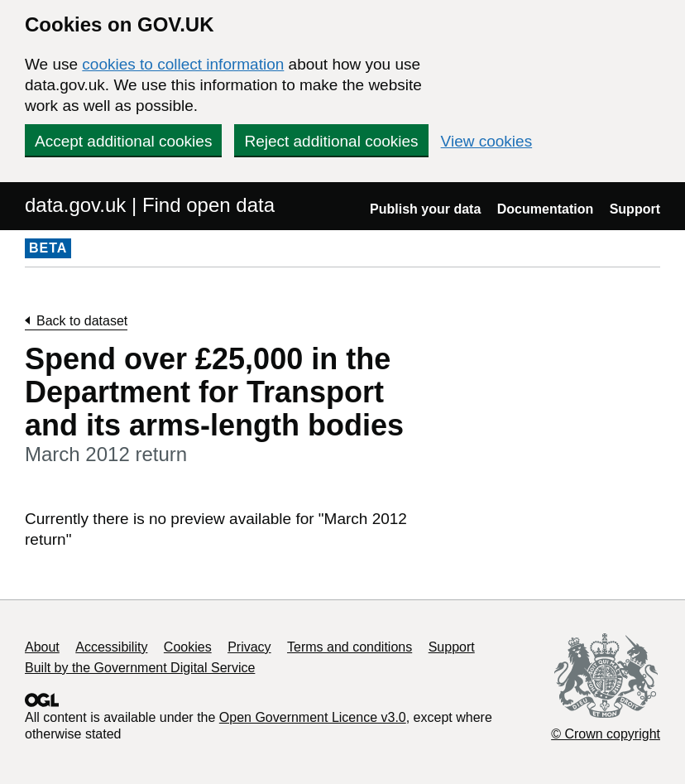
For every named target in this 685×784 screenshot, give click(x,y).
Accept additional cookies (123, 141)
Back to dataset (82, 321)
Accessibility (111, 647)
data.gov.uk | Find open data (150, 205)
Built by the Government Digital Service (140, 668)
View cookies (487, 141)
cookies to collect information (183, 64)
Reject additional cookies (331, 141)
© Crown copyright (606, 734)
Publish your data (425, 209)
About (42, 647)
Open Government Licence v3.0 (313, 717)
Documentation (545, 209)
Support (635, 209)
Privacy (249, 647)
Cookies (188, 647)
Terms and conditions (350, 647)
